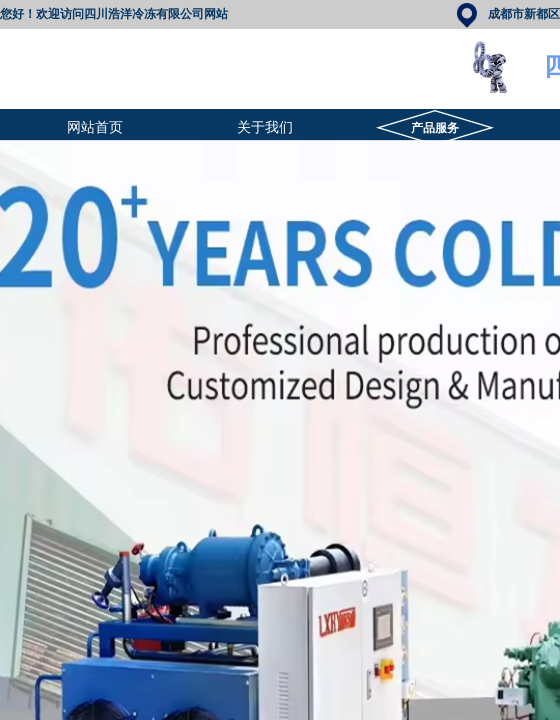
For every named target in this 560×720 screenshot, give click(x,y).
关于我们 (265, 127)
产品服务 (435, 128)
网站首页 (95, 127)
